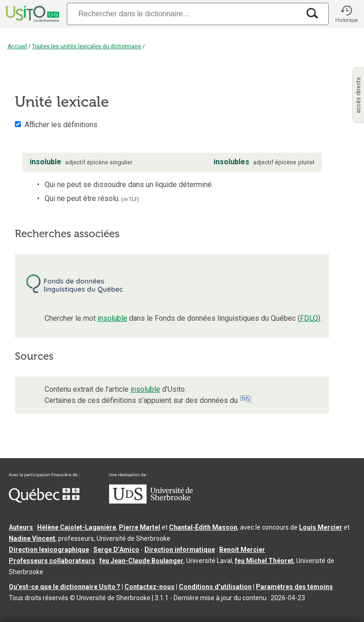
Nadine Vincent (32, 538)
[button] (346, 14)
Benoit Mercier (242, 550)
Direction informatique (180, 550)
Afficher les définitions (61, 125)
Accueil (17, 46)
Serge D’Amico (116, 550)
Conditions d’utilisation (215, 587)
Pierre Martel (140, 527)
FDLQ (309, 318)
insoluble (112, 318)
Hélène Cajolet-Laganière (77, 527)
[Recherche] (183, 14)
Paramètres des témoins (294, 587)
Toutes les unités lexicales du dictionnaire (87, 46)
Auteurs (21, 527)
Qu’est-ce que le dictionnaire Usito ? (65, 587)
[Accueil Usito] (32, 14)
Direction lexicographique (49, 550)
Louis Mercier (321, 527)
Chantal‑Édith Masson (203, 527)
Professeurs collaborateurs (52, 561)
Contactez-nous (149, 587)
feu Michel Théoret (264, 561)
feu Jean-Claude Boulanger (141, 561)
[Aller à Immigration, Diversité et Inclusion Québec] (44, 500)
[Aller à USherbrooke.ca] (151, 501)
